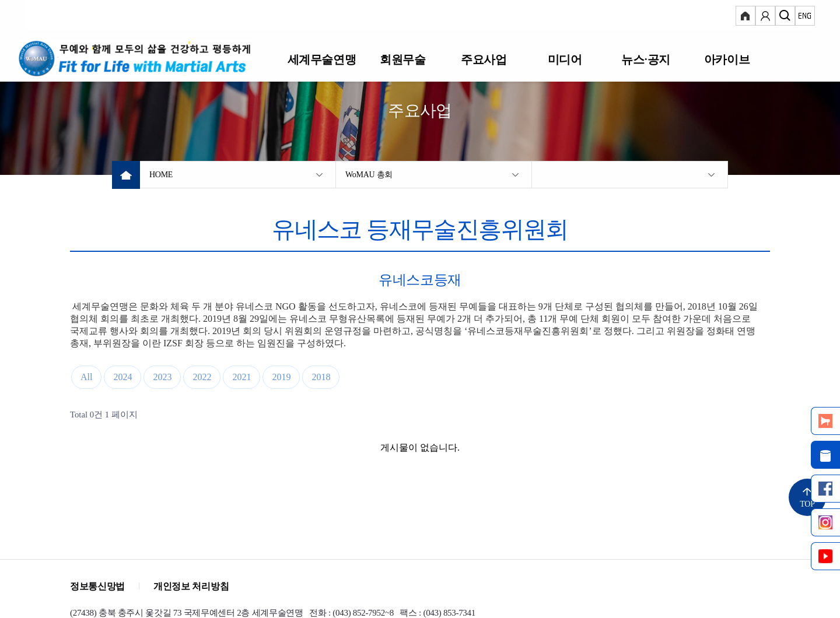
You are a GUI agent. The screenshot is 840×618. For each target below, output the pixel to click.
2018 (321, 377)
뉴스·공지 (645, 59)
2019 (281, 377)
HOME (161, 175)
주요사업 (484, 59)
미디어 (565, 59)
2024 (123, 377)
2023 (162, 377)
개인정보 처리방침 (191, 586)
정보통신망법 (97, 586)
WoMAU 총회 (369, 175)
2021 (242, 377)
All (86, 377)
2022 (202, 377)
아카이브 (727, 59)
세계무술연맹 (321, 59)
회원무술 (402, 59)
